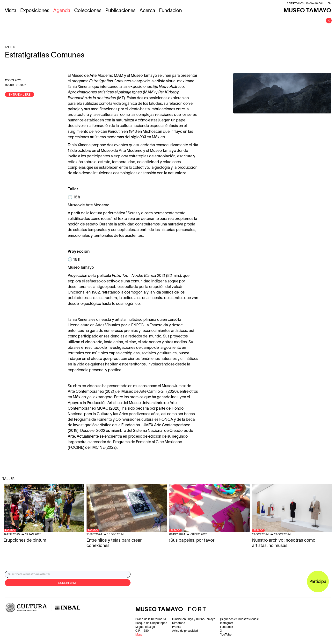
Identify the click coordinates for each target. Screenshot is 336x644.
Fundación (170, 11)
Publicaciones (121, 11)
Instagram (227, 623)
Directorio (179, 623)
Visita (11, 11)
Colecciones (88, 11)
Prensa (177, 627)
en (329, 4)
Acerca (147, 11)
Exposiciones (35, 11)
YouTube (226, 635)
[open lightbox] (282, 93)
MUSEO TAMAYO (307, 11)
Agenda (62, 11)
